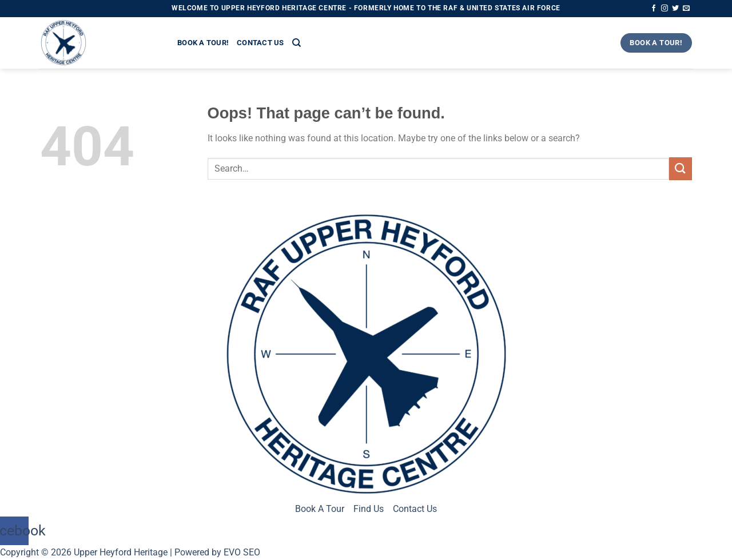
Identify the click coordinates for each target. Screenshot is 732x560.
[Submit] (681, 168)
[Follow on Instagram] (665, 9)
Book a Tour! (203, 43)
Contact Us (260, 43)
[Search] (297, 43)
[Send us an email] (686, 9)
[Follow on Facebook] (654, 9)
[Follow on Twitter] (675, 9)
